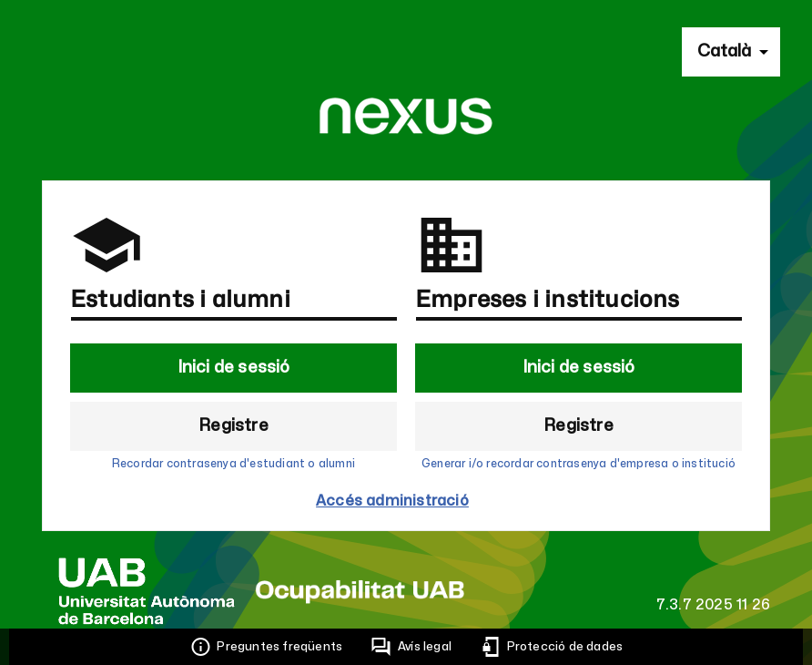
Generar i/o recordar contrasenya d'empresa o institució (579, 464)
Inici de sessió (234, 368)
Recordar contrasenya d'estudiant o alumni (233, 464)
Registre (233, 426)
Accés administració (392, 501)
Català (724, 51)
